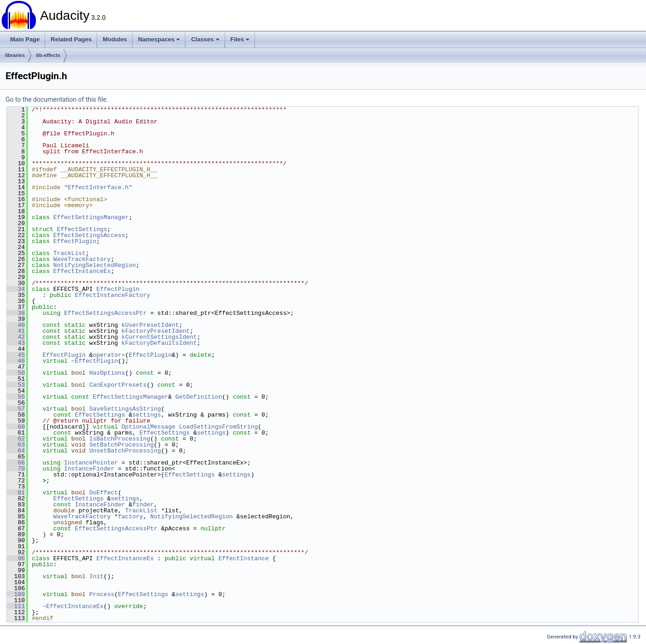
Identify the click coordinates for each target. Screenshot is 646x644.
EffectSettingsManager (91, 217)
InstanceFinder (89, 469)
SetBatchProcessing (121, 445)
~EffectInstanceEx (73, 606)
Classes (205, 39)
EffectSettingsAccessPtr (105, 313)
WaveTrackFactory (82, 259)
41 (16, 331)
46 (16, 361)
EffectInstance (244, 558)
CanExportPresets (118, 385)
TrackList (69, 253)
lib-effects (48, 55)
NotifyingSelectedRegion (95, 265)
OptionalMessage (148, 427)
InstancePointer (91, 463)
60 (16, 427)
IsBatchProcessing (120, 439)
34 (16, 289)
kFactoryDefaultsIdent (159, 343)
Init (96, 576)
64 (16, 451)
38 (16, 313)
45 (16, 355)
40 (16, 325)
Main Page (25, 39)
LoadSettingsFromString (219, 427)
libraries (15, 55)
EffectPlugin (75, 241)
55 (16, 397)
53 (16, 385)
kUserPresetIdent (150, 325)
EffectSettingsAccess (89, 235)
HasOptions (107, 373)
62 (16, 439)
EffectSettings (82, 229)
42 (16, 337)
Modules (115, 39)
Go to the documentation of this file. (57, 99)
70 (16, 469)
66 (16, 463)
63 (16, 445)
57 (16, 409)
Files (240, 39)
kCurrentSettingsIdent (159, 337)
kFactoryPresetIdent (156, 331)
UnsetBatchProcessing (125, 451)
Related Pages (71, 39)
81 (16, 493)
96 (16, 558)
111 (16, 606)
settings (146, 415)
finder (143, 505)
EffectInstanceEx (82, 271)
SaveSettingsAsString (125, 409)
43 (16, 343)
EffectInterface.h (98, 187)
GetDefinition (199, 397)
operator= (109, 355)
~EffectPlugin (95, 361)
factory (130, 516)
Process (102, 594)
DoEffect (104, 493)
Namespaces (159, 39)
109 (16, 594)
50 (16, 373)
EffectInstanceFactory (113, 295)
